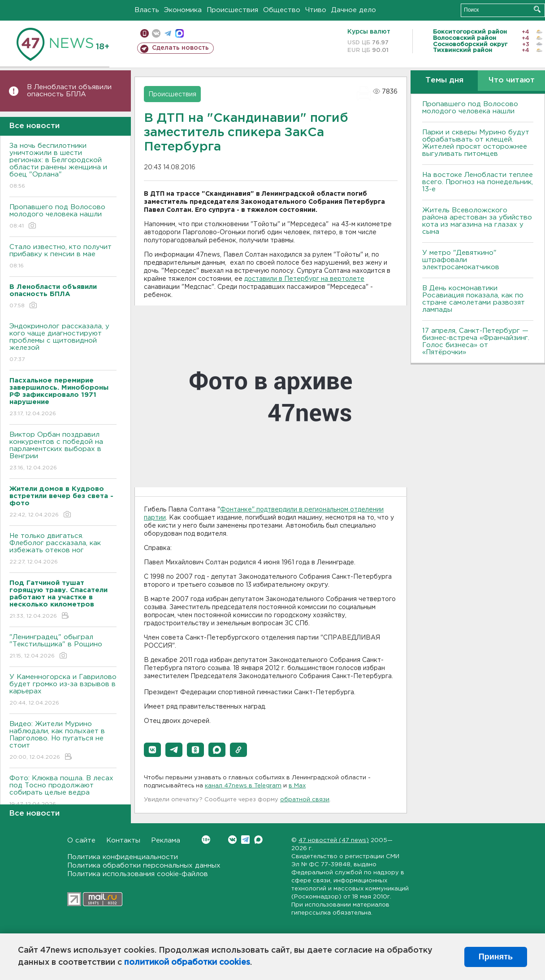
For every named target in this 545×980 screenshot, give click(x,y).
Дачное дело (354, 10)
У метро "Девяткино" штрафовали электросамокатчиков (461, 260)
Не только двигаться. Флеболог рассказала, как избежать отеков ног (63, 549)
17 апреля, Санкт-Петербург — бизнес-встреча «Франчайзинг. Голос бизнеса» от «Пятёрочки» (476, 342)
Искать (537, 9)
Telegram (245, 840)
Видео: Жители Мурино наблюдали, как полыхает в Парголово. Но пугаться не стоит (63, 741)
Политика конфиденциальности (123, 857)
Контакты (123, 840)
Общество (282, 10)
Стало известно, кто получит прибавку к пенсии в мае (63, 257)
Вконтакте (206, 840)
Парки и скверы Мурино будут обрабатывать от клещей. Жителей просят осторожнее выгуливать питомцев (476, 143)
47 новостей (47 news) (334, 840)
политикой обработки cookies (187, 963)
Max (258, 840)
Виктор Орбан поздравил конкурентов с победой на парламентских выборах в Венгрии (63, 452)
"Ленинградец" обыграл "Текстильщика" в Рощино (63, 647)
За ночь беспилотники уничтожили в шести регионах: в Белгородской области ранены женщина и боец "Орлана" (63, 166)
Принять (496, 957)
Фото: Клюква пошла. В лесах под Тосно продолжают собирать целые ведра (63, 792)
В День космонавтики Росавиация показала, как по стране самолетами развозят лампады (474, 299)
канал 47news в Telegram (243, 786)
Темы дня (444, 80)
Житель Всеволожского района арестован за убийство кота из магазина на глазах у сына (477, 221)
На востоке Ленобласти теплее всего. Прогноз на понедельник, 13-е (478, 182)
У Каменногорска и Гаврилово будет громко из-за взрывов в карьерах (63, 690)
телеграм (168, 33)
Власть (147, 10)
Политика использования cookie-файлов (138, 874)
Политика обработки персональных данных (144, 866)
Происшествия (232, 10)
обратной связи (305, 800)
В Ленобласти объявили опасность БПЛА (69, 91)
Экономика (183, 10)
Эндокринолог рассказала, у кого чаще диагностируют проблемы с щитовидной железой (63, 343)
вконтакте (156, 33)
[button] (152, 750)
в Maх (297, 786)
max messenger (180, 33)
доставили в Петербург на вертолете (304, 279)
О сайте (81, 840)
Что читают (512, 80)
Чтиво (316, 10)
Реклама (166, 840)
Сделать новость (180, 48)
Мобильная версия (145, 33)
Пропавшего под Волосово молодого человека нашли (63, 217)
